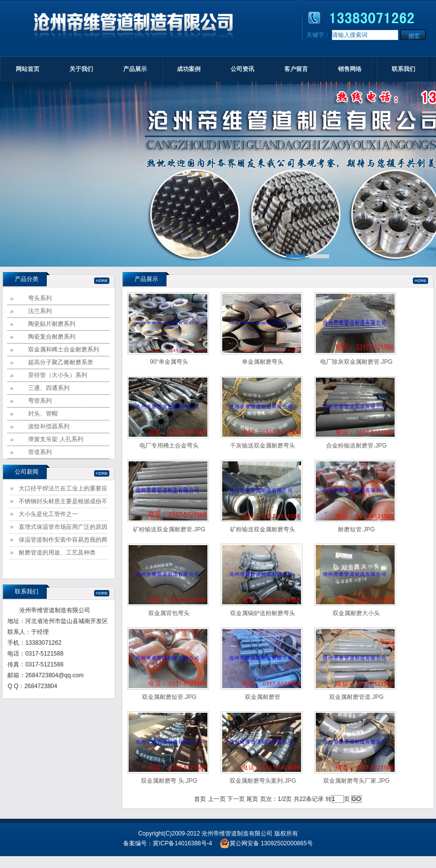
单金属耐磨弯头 (263, 362)
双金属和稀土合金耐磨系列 (64, 349)
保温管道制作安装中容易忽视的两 (63, 540)
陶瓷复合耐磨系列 (52, 337)
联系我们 (403, 69)
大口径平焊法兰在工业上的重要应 (63, 488)
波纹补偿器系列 (49, 426)
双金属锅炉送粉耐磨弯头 (263, 613)
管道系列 (40, 452)
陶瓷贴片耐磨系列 (52, 324)
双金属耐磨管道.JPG (356, 697)
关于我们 (81, 69)
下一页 (236, 799)
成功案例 (189, 69)
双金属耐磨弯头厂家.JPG (356, 781)
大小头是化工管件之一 (48, 514)
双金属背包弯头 (169, 613)
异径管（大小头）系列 (58, 375)
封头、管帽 (43, 414)
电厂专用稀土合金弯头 (169, 446)
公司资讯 (242, 69)
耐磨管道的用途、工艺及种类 (57, 553)
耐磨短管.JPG (356, 529)
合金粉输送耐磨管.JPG (356, 446)
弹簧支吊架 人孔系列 (55, 439)
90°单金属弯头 (169, 362)
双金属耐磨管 (263, 697)
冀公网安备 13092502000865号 (266, 843)
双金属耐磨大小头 (356, 613)
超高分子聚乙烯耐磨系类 (61, 362)
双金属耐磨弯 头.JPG (169, 781)
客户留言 (296, 69)
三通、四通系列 (49, 388)
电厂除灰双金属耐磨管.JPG (356, 362)
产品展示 (135, 69)
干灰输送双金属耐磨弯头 (263, 446)
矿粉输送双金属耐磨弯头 (263, 529)
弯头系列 (40, 298)
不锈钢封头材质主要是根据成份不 (63, 501)
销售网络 (350, 69)
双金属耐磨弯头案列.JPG (263, 781)
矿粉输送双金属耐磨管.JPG (169, 529)
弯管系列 (40, 401)
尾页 (252, 799)
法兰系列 (40, 311)
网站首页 (28, 69)
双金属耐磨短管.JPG (169, 697)
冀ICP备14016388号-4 (182, 843)
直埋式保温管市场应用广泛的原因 (63, 527)
